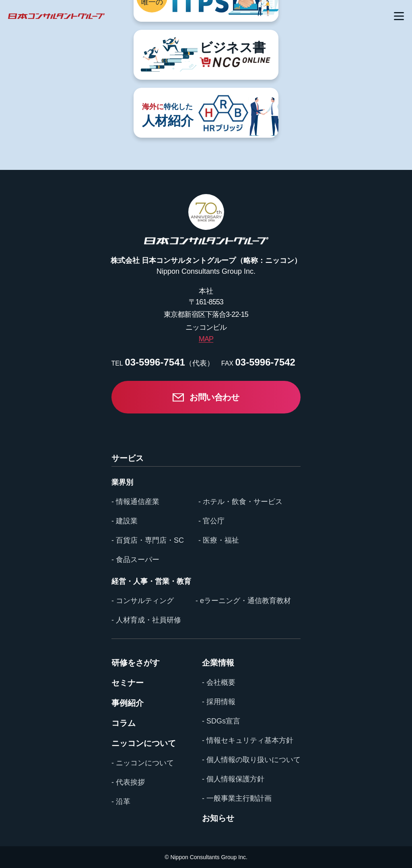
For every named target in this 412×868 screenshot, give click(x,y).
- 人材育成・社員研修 (146, 620)
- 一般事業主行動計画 (237, 798)
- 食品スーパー (135, 560)
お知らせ (218, 818)
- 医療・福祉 (219, 540)
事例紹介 (128, 703)
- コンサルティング (143, 601)
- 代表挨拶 (128, 782)
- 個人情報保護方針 (233, 779)
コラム (124, 723)
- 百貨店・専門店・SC (148, 540)
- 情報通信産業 (135, 502)
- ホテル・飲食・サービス (240, 502)
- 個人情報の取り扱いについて (251, 760)
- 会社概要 (219, 682)
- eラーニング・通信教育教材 (243, 601)
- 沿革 (121, 802)
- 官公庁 (211, 521)
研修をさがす (136, 663)
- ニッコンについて (143, 763)
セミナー (128, 683)
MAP (206, 339)
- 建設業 (125, 521)
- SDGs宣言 (221, 721)
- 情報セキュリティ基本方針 (248, 740)
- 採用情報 (219, 702)
